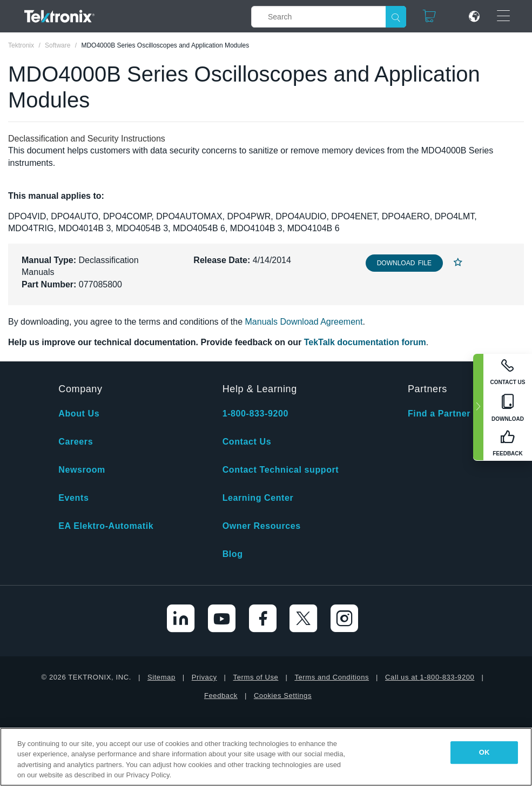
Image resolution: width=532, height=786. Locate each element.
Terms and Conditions (332, 677)
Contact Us (247, 442)
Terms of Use (256, 677)
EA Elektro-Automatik (106, 526)
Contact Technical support (281, 470)
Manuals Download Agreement (304, 322)
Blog (233, 554)
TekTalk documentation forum (365, 342)
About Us (79, 414)
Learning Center (258, 498)
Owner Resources (262, 526)
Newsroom (82, 470)
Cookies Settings (283, 696)
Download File (404, 263)
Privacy (204, 677)
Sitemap (161, 677)
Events (73, 498)
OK (484, 752)
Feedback (221, 696)
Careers (76, 442)
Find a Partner (439, 414)
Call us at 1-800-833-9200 (430, 677)
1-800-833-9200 (255, 414)
